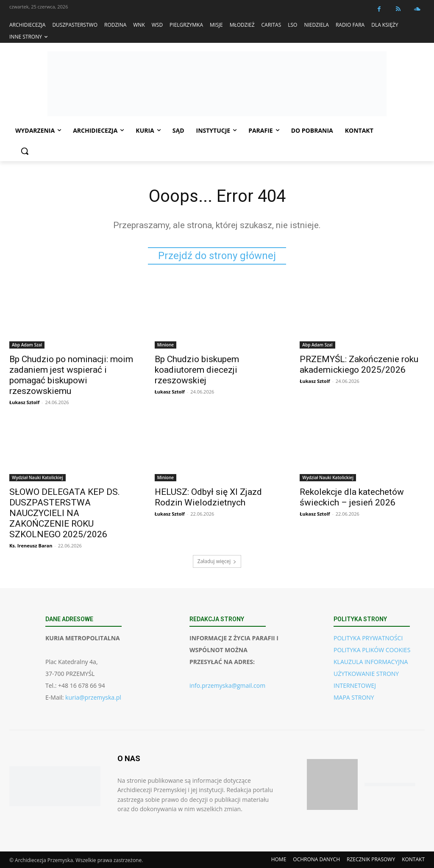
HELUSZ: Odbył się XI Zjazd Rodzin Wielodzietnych (208, 497)
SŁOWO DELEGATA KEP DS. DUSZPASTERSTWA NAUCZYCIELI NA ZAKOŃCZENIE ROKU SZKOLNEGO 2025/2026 (65, 513)
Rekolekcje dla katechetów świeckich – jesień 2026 (352, 497)
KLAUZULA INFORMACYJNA (371, 662)
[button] (25, 151)
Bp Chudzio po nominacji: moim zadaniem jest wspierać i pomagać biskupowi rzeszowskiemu (71, 375)
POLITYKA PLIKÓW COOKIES (372, 650)
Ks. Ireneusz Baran (31, 545)
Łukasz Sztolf (24, 402)
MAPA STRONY (354, 697)
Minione (166, 344)
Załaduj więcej (217, 561)
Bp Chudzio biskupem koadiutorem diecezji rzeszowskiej (197, 369)
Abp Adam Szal (27, 344)
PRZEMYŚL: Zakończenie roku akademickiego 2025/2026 (359, 364)
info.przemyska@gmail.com (227, 685)
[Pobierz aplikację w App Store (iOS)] (332, 784)
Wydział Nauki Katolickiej (38, 477)
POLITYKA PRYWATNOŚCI (368, 638)
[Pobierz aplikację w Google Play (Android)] (390, 785)
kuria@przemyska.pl (93, 697)
